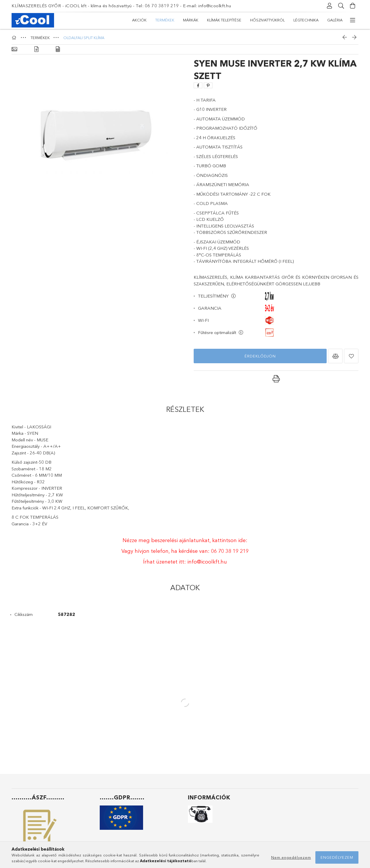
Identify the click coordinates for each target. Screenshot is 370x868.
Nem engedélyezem (291, 857)
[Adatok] (58, 49)
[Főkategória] (15, 38)
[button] (335, 356)
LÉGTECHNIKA (306, 20)
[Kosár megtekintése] (353, 6)
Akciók (139, 20)
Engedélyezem (337, 857)
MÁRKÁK (191, 20)
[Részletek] (36, 49)
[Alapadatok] (14, 49)
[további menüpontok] (353, 20)
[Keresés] (341, 6)
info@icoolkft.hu (207, 562)
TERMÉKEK (165, 20)
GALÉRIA (335, 20)
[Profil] (330, 6)
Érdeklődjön (260, 356)
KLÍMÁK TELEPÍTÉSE (224, 20)
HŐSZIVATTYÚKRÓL (267, 20)
